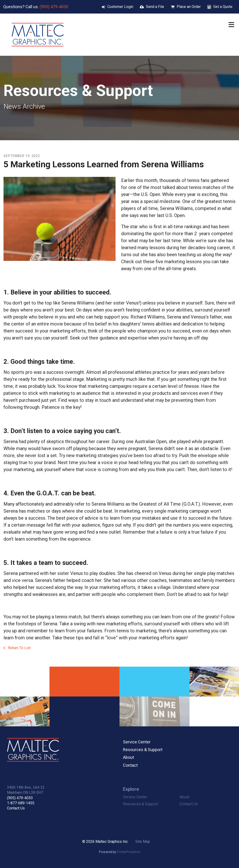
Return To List (19, 648)
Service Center (137, 742)
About (128, 757)
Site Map (143, 842)
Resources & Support (143, 750)
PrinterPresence (129, 852)
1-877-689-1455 (21, 803)
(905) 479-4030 (54, 7)
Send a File (155, 7)
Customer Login (120, 7)
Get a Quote (223, 7)
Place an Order (189, 7)
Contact (130, 765)
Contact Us (16, 808)
